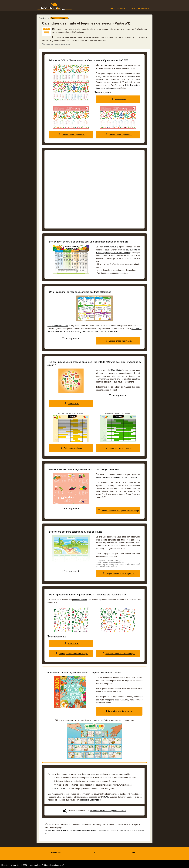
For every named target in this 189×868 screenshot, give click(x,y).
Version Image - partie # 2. (120, 135)
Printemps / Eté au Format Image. (73, 654)
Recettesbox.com (9, 865)
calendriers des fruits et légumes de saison (108, 811)
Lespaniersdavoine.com (58, 326)
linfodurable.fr (110, 247)
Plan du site (56, 852)
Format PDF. (73, 404)
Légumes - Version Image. (120, 448)
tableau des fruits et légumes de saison (112, 477)
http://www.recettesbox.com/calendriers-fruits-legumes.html (74, 830)
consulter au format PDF (91, 800)
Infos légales (34, 865)
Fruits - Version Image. (73, 448)
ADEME (132, 76)
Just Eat (134, 477)
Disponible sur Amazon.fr (119, 711)
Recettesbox (43, 18)
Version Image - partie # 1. (73, 135)
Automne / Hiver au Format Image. (120, 654)
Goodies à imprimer (140, 8)
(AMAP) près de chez (61, 789)
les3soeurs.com (80, 600)
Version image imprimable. (120, 341)
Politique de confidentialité (53, 865)
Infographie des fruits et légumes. (120, 574)
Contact (133, 852)
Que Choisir (117, 370)
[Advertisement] (94, 189)
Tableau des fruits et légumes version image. (120, 511)
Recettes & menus (119, 8)
